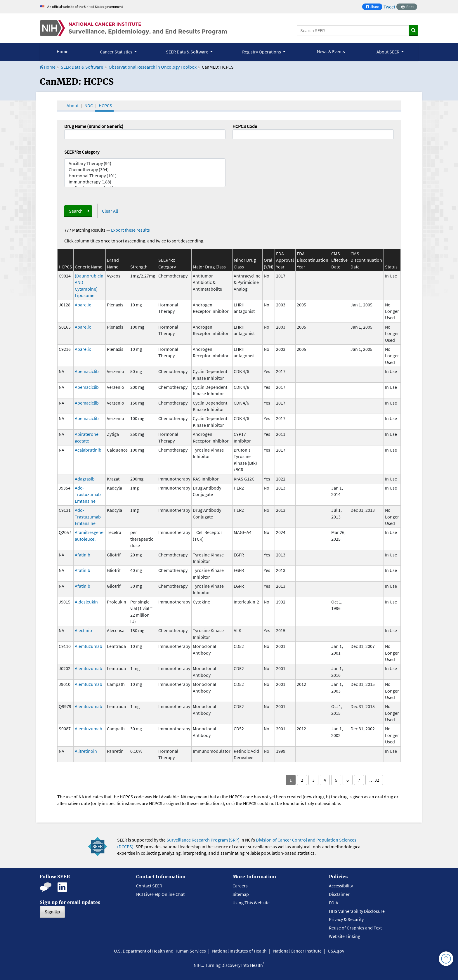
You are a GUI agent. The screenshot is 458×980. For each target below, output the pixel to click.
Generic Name (89, 267)
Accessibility (341, 886)
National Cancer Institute (297, 951)
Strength (139, 267)
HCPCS (105, 105)
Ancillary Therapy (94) (145, 163)
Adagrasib (85, 479)
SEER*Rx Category (82, 152)
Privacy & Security (346, 919)
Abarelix (83, 305)
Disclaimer (339, 894)
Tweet (389, 7)
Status (391, 267)
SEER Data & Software (82, 67)
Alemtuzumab (89, 646)
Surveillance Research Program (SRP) (203, 840)
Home (63, 51)
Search (76, 211)
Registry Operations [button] (262, 52)
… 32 (374, 780)
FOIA (334, 903)
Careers (240, 886)
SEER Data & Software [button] (188, 52)
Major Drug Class (209, 267)
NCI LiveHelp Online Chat (160, 894)
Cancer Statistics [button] (117, 52)
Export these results (130, 230)
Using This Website (251, 903)
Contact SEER (149, 886)
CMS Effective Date (339, 260)
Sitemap (241, 894)
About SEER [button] (388, 52)
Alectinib (83, 630)
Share (374, 7)
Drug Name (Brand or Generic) (94, 126)
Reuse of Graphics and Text (355, 928)
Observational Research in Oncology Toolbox (153, 67)
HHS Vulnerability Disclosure (357, 911)
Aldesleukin (86, 602)
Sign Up (52, 912)
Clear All (110, 211)
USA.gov (336, 951)
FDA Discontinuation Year (313, 260)
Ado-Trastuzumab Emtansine (88, 494)
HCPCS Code (245, 126)
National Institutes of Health (239, 951)
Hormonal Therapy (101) (145, 176)
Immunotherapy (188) (145, 182)
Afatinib (83, 555)
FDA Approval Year (285, 260)
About (73, 105)
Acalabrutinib (88, 450)
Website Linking (345, 936)
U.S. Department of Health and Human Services (160, 951)
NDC (89, 105)
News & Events (331, 51)
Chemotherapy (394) (145, 170)
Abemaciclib (87, 371)
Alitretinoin (86, 751)
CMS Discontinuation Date (366, 260)
